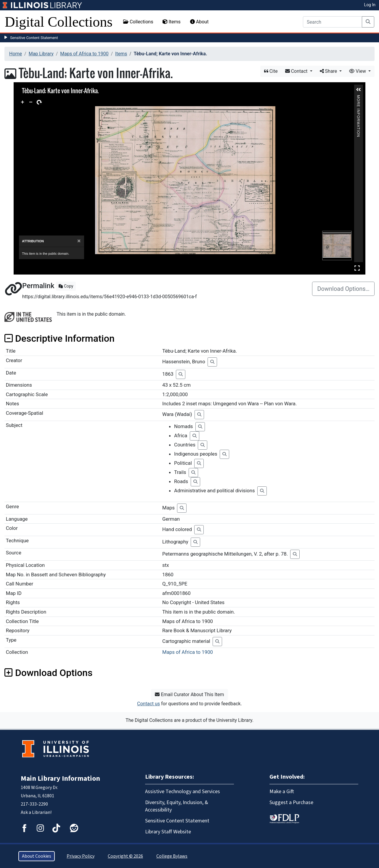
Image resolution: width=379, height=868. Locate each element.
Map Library (41, 54)
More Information (358, 97)
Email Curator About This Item (189, 694)
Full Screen (357, 268)
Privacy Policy (81, 856)
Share (329, 71)
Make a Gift (282, 792)
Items (171, 22)
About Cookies (37, 856)
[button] (359, 90)
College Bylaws (172, 856)
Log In (370, 5)
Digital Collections (59, 22)
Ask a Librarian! (36, 812)
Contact (297, 71)
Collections (138, 22)
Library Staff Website (168, 832)
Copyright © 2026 (125, 856)
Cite (271, 71)
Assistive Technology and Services (183, 792)
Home (16, 54)
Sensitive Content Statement (34, 38)
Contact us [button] (148, 704)
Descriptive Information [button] (60, 338)
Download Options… (343, 289)
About (199, 22)
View (358, 71)
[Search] (333, 22)
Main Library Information (60, 779)
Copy (66, 286)
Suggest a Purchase (291, 802)
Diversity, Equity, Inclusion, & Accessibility (177, 806)
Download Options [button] (48, 673)
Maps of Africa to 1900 (84, 54)
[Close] (79, 241)
